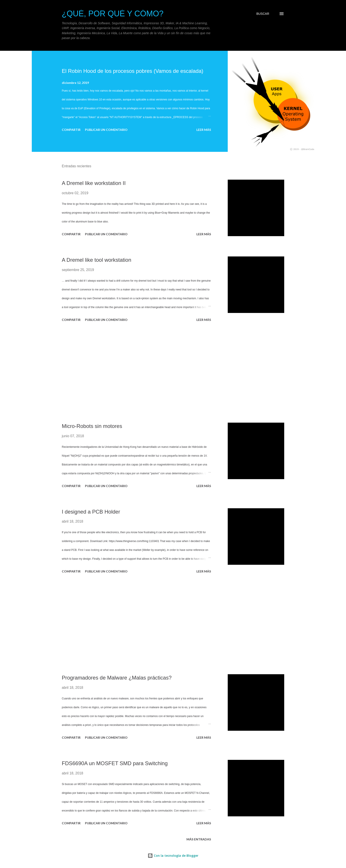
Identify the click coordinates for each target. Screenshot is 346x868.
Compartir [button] (71, 130)
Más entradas (199, 839)
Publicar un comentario (106, 130)
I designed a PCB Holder (91, 512)
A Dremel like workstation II (94, 183)
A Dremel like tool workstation (97, 260)
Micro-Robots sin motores (92, 426)
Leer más (204, 130)
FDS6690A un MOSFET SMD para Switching (115, 763)
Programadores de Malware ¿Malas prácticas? (117, 678)
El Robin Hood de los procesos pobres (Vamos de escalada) (133, 71)
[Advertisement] (136, 373)
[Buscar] (263, 14)
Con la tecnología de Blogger (173, 856)
